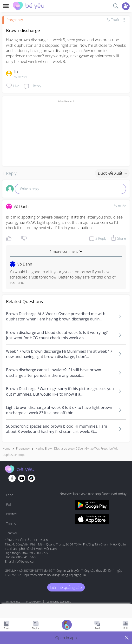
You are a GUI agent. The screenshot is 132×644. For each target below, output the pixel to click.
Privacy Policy (33, 602)
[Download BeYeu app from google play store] (92, 506)
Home (6, 448)
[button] (66, 638)
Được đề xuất (112, 173)
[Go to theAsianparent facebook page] (12, 478)
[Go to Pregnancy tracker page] (67, 625)
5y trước (120, 206)
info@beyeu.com (25, 561)
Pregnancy (15, 20)
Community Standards (59, 602)
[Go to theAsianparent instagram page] (31, 478)
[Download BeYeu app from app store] (92, 520)
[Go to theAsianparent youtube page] (22, 478)
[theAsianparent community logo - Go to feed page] (28, 7)
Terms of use (13, 602)
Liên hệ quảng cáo (66, 587)
